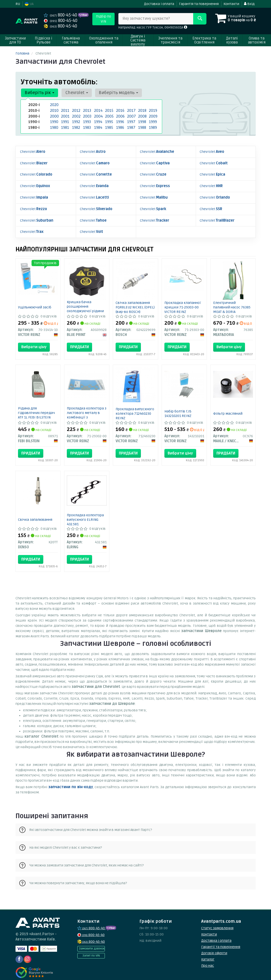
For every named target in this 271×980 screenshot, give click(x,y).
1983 (87, 126)
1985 (109, 126)
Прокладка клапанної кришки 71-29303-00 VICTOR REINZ (183, 302)
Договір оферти (214, 948)
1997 (131, 121)
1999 (153, 121)
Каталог (208, 954)
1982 (76, 126)
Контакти (231, 4)
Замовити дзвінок (92, 943)
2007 (131, 115)
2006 (120, 115)
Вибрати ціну (34, 341)
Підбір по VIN (103, 19)
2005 (109, 115)
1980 (54, 126)
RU (18, 4)
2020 (54, 105)
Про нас (208, 960)
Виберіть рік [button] (39, 93)
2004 (98, 115)
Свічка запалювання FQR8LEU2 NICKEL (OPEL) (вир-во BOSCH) (135, 302)
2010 (54, 110)
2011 (65, 110)
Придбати (79, 341)
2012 (76, 110)
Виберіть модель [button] (115, 93)
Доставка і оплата (159, 4)
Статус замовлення (217, 923)
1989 (153, 126)
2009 (153, 115)
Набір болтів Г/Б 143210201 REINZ (178, 408)
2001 (65, 115)
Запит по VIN (91, 950)
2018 (142, 110)
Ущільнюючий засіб (35, 302)
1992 (76, 121)
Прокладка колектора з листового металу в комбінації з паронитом (87, 409)
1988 (142, 126)
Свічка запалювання (35, 514)
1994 (98, 121)
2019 (153, 110)
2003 (87, 115)
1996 (120, 121)
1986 (120, 126)
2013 (87, 110)
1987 (131, 126)
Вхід (249, 4)
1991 (65, 121)
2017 (131, 110)
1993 (87, 121)
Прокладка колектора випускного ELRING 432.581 (85, 514)
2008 (142, 115)
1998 (142, 121)
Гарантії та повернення (221, 941)
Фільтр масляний (228, 408)
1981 (65, 126)
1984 (98, 126)
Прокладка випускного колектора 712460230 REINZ (135, 408)
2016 (120, 110)
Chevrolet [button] (75, 93)
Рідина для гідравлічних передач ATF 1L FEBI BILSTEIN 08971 (36, 409)
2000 (54, 115)
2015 (109, 110)
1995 (109, 121)
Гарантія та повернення (199, 4)
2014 (98, 110)
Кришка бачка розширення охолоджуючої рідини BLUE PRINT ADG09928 (85, 303)
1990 (54, 121)
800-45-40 (61, 15)
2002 (76, 115)
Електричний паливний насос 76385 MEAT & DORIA (232, 302)
